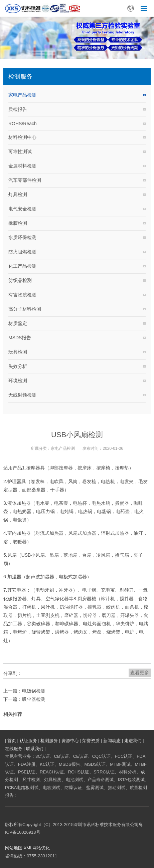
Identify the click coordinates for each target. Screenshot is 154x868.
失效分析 (18, 366)
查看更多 (140, 673)
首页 (12, 741)
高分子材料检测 (25, 309)
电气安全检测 (22, 209)
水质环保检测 (22, 237)
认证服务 (28, 741)
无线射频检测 (22, 395)
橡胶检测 (18, 223)
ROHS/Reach (23, 124)
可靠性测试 (20, 151)
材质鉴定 (18, 323)
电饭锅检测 (34, 691)
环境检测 (18, 381)
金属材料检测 (22, 166)
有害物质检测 (22, 295)
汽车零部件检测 (25, 180)
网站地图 (14, 848)
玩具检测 (18, 352)
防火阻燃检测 (22, 252)
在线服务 (14, 749)
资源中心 (70, 741)
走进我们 (133, 741)
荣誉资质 (91, 741)
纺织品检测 (20, 280)
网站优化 (41, 848)
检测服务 (49, 741)
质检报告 (18, 109)
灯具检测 (18, 194)
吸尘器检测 (34, 699)
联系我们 (35, 749)
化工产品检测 (22, 266)
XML (28, 848)
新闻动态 (112, 741)
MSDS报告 (20, 338)
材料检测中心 (22, 137)
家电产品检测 (22, 95)
